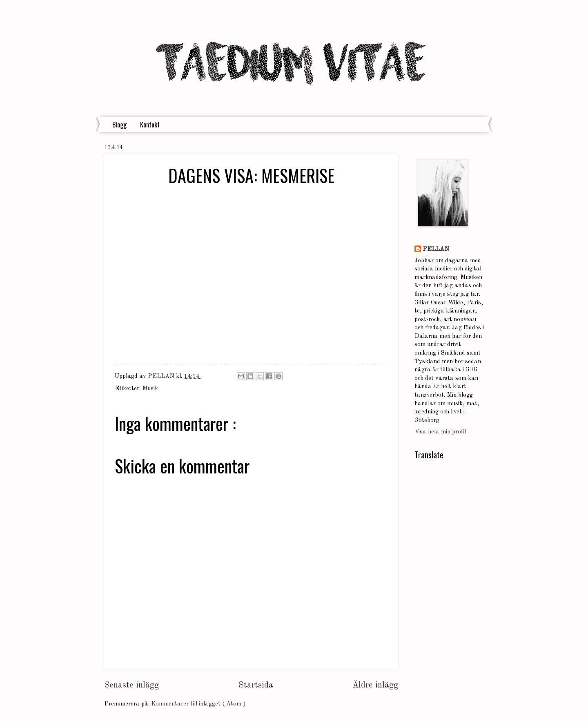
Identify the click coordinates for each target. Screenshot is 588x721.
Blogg (119, 125)
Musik (150, 389)
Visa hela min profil (440, 432)
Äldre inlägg (375, 685)
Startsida (256, 685)
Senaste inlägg (131, 685)
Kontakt (150, 125)
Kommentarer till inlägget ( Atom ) (198, 704)
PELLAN (436, 249)
